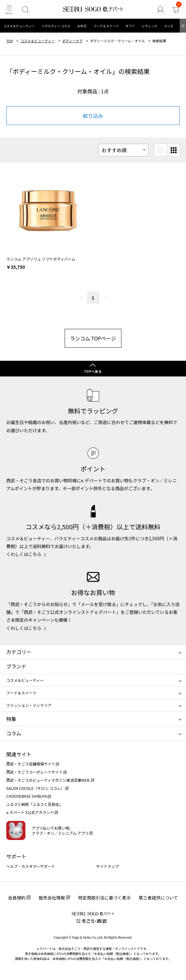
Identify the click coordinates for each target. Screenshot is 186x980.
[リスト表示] (161, 150)
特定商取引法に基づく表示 (104, 898)
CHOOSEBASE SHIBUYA (27, 796)
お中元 (82, 26)
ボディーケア (72, 41)
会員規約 (17, 898)
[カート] (175, 10)
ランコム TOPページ (93, 338)
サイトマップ (108, 866)
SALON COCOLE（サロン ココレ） (35, 788)
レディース (149, 26)
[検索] (25, 10)
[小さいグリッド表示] (173, 150)
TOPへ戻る (93, 371)
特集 (11, 719)
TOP (10, 41)
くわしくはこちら (24, 554)
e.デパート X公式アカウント (30, 812)
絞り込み (93, 116)
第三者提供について (158, 898)
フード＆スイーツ (106, 26)
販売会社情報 (52, 898)
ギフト (130, 26)
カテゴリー (19, 652)
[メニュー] (9, 10)
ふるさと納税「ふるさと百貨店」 (35, 804)
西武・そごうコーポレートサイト (35, 772)
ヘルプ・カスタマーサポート (31, 866)
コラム (14, 733)
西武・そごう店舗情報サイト (31, 764)
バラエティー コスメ (56, 26)
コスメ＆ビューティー (19, 26)
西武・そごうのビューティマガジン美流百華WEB (48, 780)
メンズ (169, 26)
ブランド (16, 666)
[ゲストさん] (160, 10)
